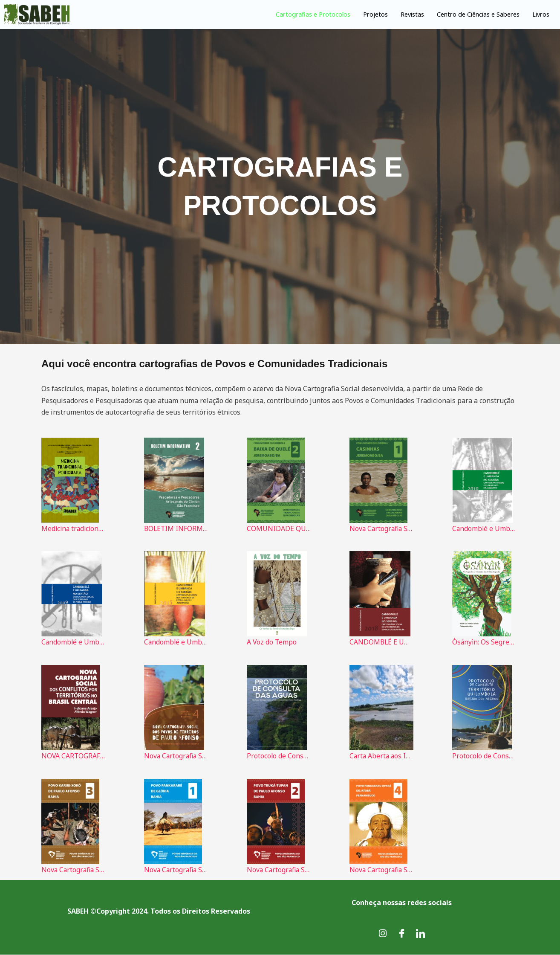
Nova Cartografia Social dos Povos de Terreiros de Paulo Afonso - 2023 (176, 756)
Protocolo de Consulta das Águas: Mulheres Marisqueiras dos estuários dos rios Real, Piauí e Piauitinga (279, 756)
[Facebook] (401, 934)
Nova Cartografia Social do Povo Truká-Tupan (279, 870)
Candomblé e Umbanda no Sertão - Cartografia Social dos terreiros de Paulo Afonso (73, 642)
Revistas (405, 14)
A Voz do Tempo (272, 642)
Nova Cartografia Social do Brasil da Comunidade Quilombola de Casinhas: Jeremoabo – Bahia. (381, 528)
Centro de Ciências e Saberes (474, 14)
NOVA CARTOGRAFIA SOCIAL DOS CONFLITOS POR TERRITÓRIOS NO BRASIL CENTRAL (73, 756)
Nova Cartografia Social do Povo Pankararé (176, 870)
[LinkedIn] (420, 934)
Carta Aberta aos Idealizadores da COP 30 (381, 756)
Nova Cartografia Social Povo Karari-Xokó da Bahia (73, 870)
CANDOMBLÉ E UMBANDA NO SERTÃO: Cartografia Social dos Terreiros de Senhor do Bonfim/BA (381, 642)
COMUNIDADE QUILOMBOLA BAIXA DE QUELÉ (279, 528)
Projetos (367, 14)
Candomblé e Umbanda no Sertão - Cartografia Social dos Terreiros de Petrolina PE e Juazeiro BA (176, 642)
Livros (540, 14)
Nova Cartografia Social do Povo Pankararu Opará (381, 870)
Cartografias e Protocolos (303, 14)
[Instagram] (383, 934)
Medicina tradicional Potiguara (73, 528)
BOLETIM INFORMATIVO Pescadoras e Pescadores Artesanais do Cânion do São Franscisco (176, 528)
